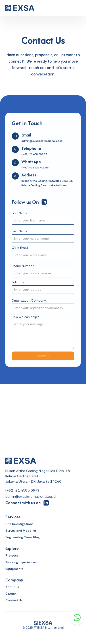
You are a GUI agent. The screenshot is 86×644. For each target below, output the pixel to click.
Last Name (20, 231)
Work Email (20, 248)
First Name (20, 213)
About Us (12, 587)
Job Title (18, 282)
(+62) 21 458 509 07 (34, 154)
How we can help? (25, 317)
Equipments (14, 569)
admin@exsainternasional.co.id (30, 497)
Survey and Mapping (21, 531)
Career (11, 594)
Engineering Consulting (22, 537)
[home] (20, 8)
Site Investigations (19, 524)
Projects (12, 555)
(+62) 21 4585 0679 (22, 490)
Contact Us (14, 600)
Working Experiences (21, 562)
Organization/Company (29, 300)
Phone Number (23, 266)
